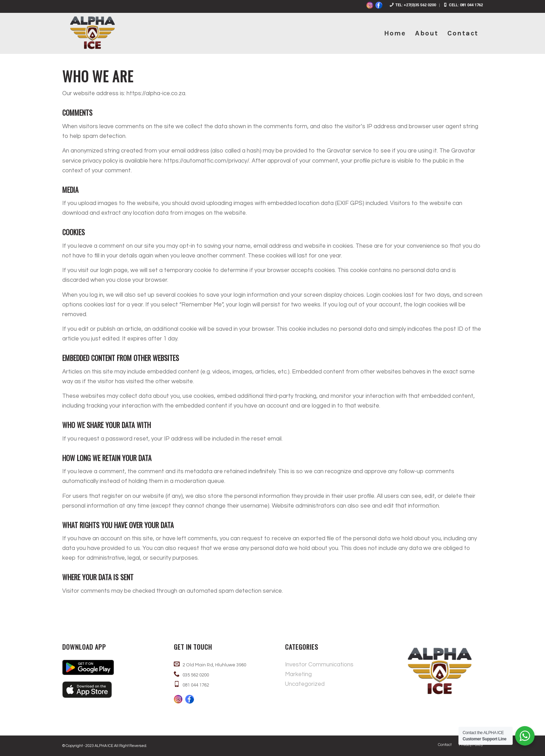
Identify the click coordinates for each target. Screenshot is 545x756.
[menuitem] (413, 5)
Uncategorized (305, 684)
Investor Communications (319, 665)
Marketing (298, 674)
